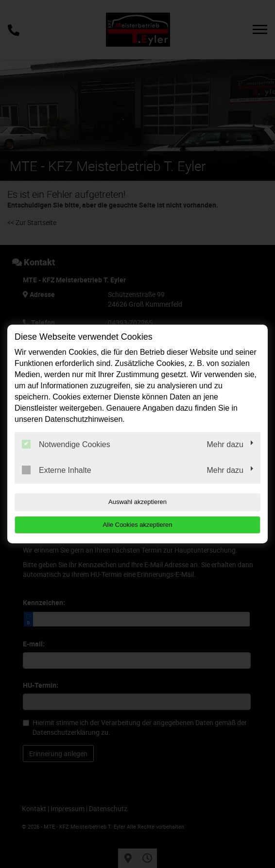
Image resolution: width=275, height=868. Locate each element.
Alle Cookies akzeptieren (137, 525)
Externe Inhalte (57, 470)
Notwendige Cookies (66, 444)
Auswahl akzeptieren (137, 502)
